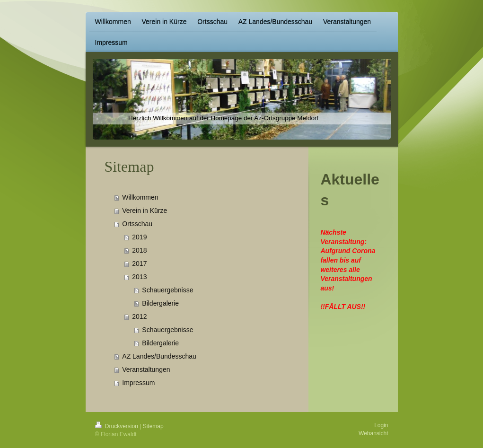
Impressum (138, 383)
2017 (139, 264)
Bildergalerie (160, 303)
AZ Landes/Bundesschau (159, 356)
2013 (139, 277)
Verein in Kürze (145, 211)
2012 (139, 316)
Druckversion (118, 426)
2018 (139, 250)
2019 (139, 237)
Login (381, 425)
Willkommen (140, 197)
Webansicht (373, 433)
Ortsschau (137, 224)
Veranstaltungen (146, 369)
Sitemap (153, 426)
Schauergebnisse (167, 290)
